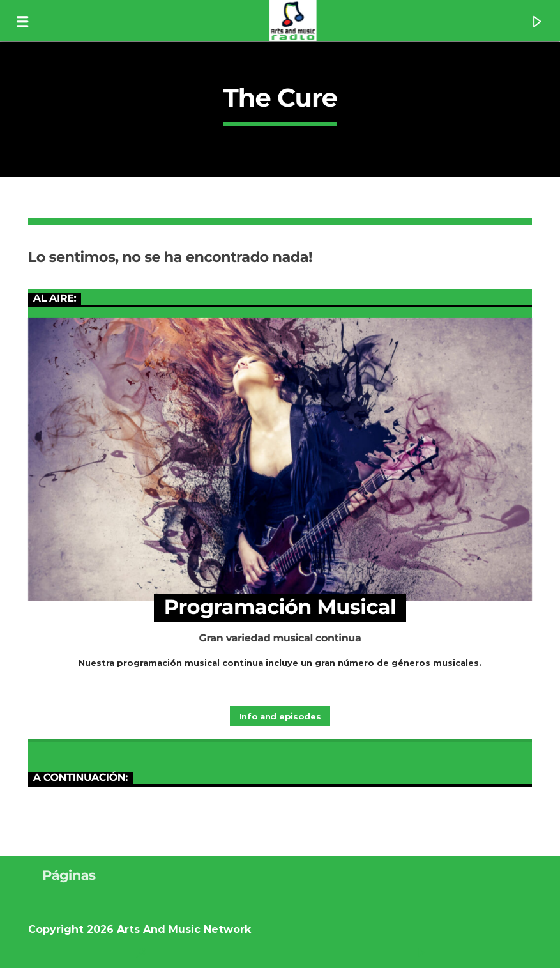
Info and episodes (280, 716)
